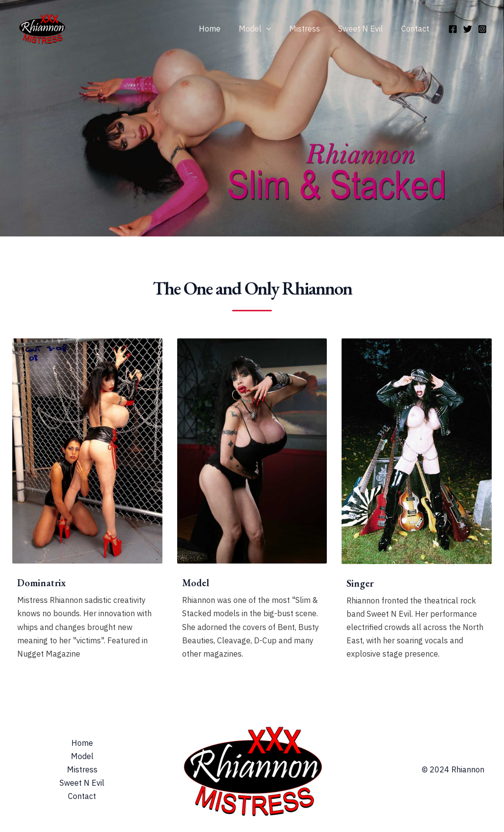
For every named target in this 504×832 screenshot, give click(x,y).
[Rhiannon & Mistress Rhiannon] (42, 28)
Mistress (311, 29)
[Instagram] (482, 29)
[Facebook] (453, 29)
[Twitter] (468, 29)
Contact (417, 29)
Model (264, 29)
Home (221, 29)
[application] (275, 29)
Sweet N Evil (364, 29)
